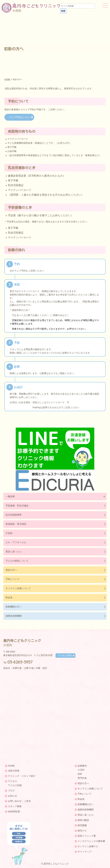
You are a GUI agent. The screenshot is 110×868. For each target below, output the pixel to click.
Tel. (18, 663)
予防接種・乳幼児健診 (17, 506)
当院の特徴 (14, 771)
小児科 (81, 770)
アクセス (12, 781)
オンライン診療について (18, 588)
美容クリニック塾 (87, 836)
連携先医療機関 (14, 616)
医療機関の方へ (14, 607)
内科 (80, 774)
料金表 (9, 597)
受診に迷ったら (14, 552)
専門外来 (82, 778)
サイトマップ (84, 852)
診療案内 (82, 766)
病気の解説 (83, 820)
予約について (12, 579)
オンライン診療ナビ (88, 846)
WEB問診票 (14, 812)
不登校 (9, 533)
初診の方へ (11, 570)
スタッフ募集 (15, 806)
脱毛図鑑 (82, 825)
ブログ (11, 791)
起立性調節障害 (14, 515)
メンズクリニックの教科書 (91, 841)
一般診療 (10, 496)
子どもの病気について (17, 561)
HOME (7, 79)
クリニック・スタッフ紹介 (22, 776)
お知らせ (12, 796)
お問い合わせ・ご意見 (19, 801)
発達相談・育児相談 (16, 524)
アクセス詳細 (65, 655)
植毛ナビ (82, 831)
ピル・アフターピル (16, 542)
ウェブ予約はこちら (19, 117)
